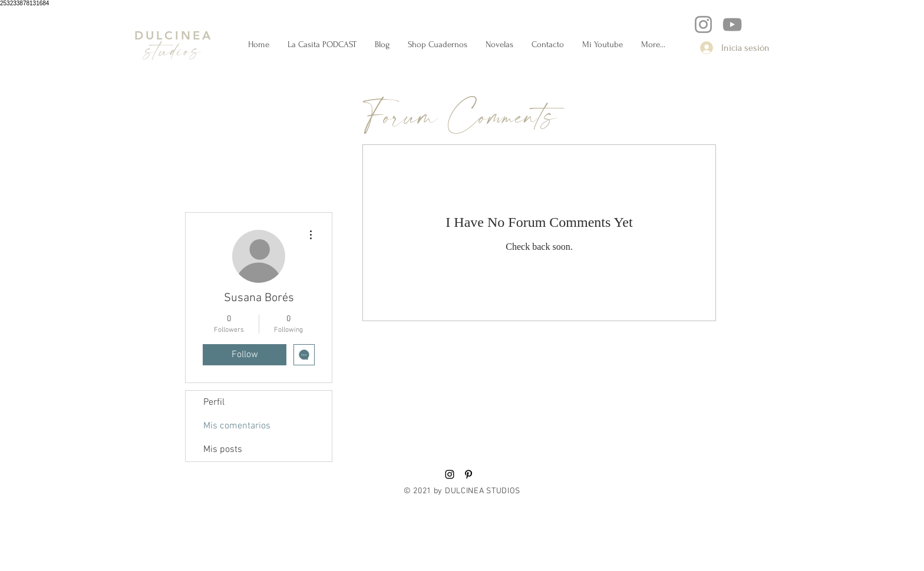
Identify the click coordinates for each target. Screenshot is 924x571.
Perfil (214, 402)
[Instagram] (703, 24)
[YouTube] (732, 24)
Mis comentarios (237, 426)
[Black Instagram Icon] (450, 474)
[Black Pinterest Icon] (468, 474)
